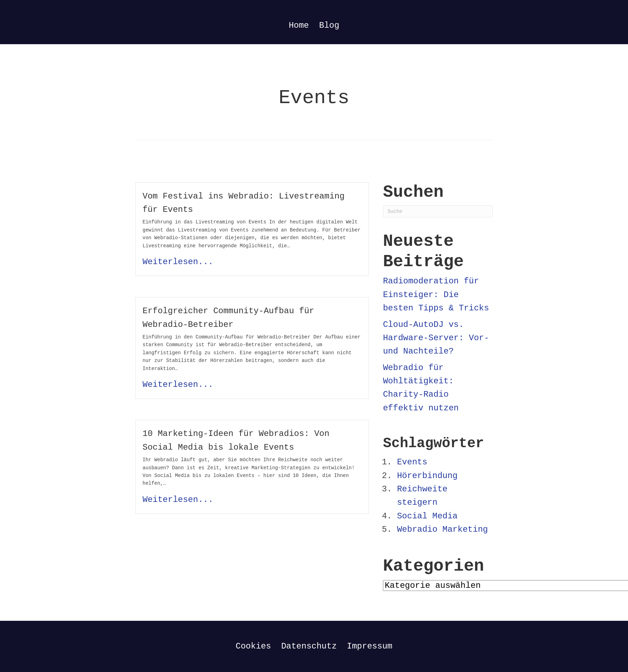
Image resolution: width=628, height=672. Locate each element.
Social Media (427, 516)
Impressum (370, 646)
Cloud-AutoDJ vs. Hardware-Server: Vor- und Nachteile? (436, 338)
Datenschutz (309, 646)
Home (299, 25)
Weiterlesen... (178, 262)
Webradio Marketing (442, 529)
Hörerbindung (427, 476)
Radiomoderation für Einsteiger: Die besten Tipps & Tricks (436, 295)
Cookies (253, 646)
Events (412, 462)
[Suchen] (438, 211)
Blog (329, 25)
